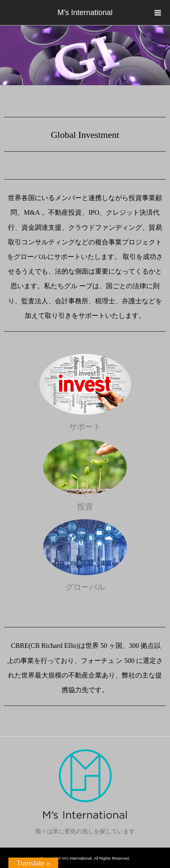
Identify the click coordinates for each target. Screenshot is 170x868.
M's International (85, 13)
